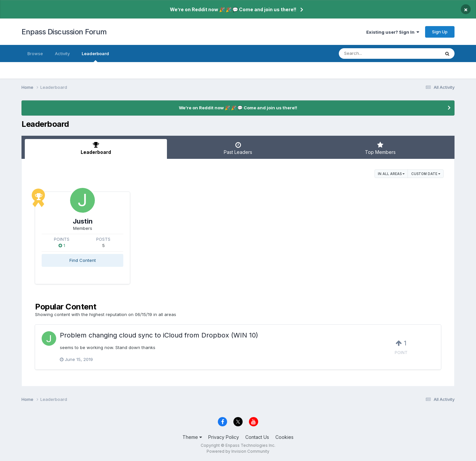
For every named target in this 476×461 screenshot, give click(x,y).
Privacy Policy (224, 437)
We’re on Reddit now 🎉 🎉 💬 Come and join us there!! (233, 9)
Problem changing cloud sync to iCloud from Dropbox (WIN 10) (159, 335)
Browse (35, 53)
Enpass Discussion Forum (64, 32)
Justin (83, 221)
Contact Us (257, 437)
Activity (62, 53)
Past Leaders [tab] (238, 148)
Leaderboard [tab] (96, 148)
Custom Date (426, 174)
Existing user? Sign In (393, 32)
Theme (192, 437)
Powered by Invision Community (238, 451)
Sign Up (440, 32)
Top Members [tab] (380, 148)
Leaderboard (95, 56)
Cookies (284, 437)
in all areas (391, 174)
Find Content (83, 260)
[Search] (371, 53)
